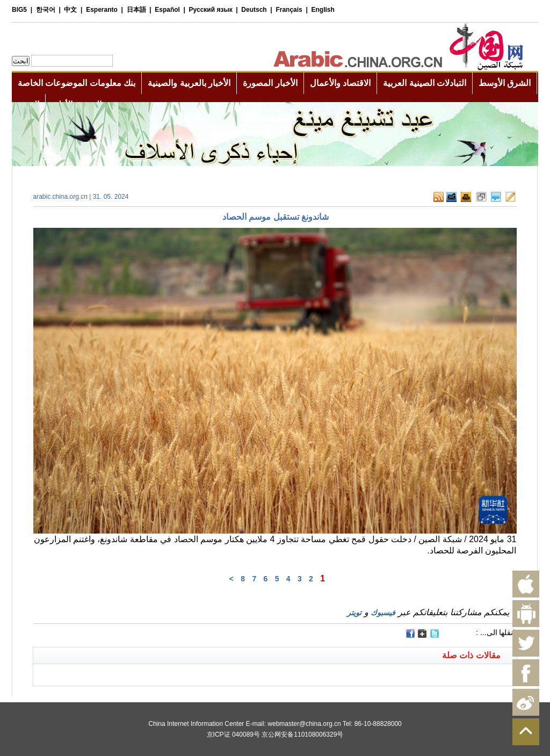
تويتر (354, 613)
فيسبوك (383, 613)
